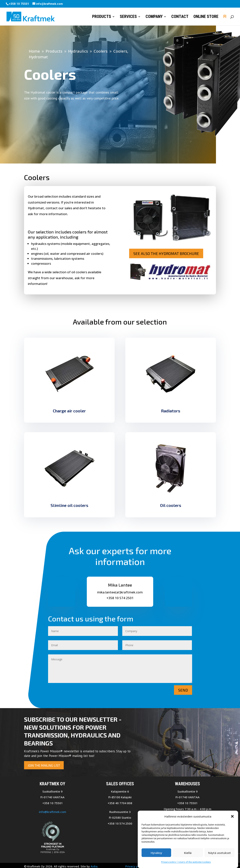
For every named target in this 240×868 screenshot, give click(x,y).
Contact (180, 17)
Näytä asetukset (219, 854)
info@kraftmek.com (53, 812)
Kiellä (188, 854)
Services (128, 17)
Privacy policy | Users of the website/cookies (186, 864)
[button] (232, 818)
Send (183, 690)
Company (154, 17)
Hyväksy (156, 854)
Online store (206, 17)
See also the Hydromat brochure (166, 253)
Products (102, 17)
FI (225, 17)
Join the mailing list (44, 765)
